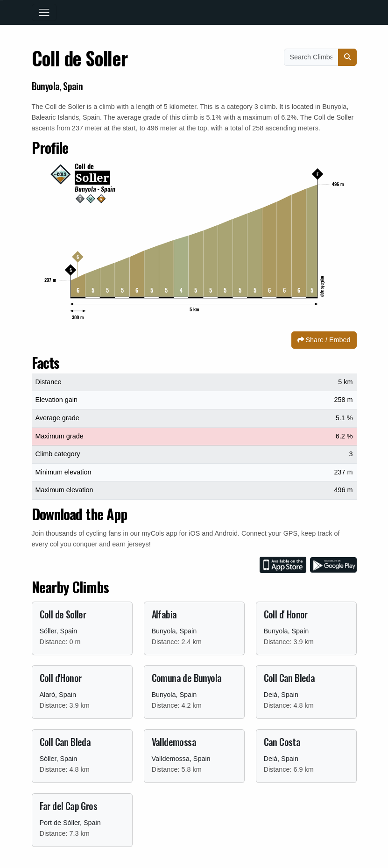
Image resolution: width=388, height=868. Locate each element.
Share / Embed (324, 340)
